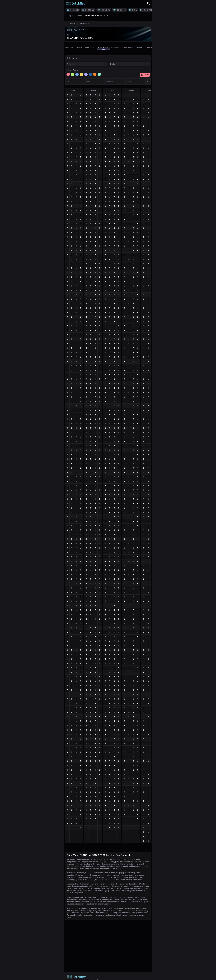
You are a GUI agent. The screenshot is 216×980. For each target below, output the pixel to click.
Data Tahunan (152, 47)
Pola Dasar (116, 47)
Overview (69, 47)
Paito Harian (90, 47)
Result (79, 47)
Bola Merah (128, 47)
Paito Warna (103, 48)
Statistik (139, 47)
